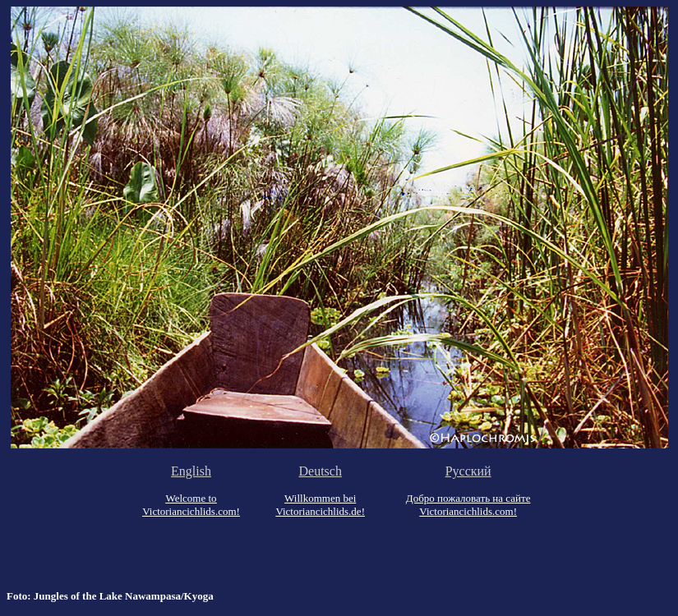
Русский (468, 471)
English (191, 471)
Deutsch (320, 471)
